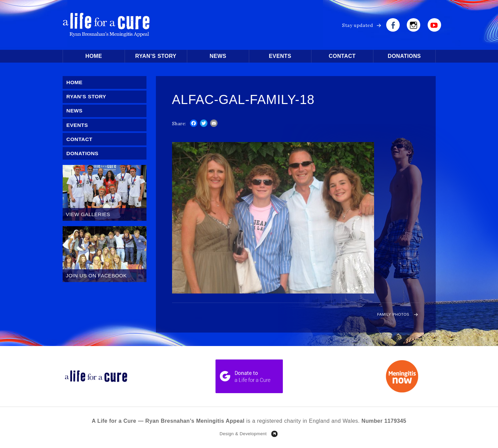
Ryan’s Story (156, 56)
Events (280, 56)
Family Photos (388, 316)
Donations (404, 56)
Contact (342, 56)
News (218, 56)
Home (94, 56)
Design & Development (243, 436)
